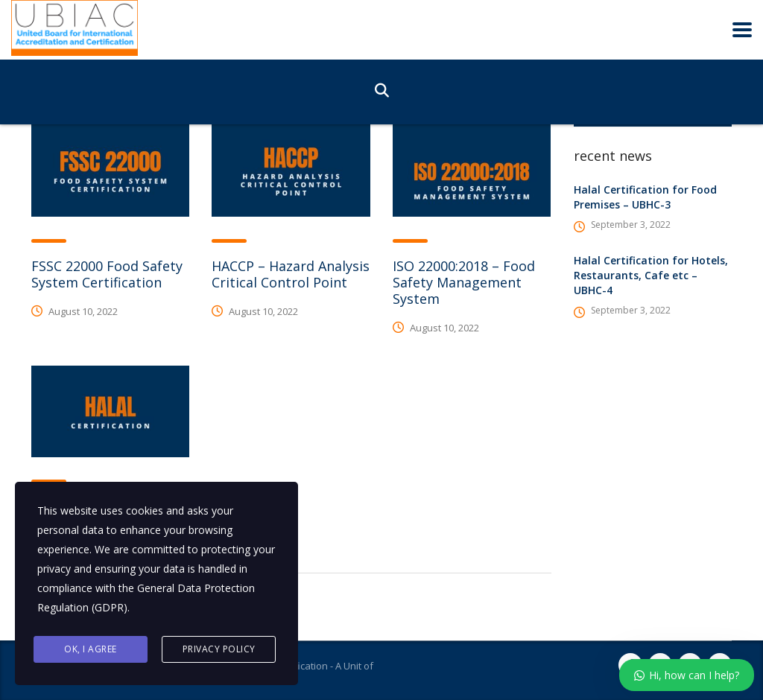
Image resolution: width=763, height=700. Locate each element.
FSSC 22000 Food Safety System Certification (107, 274)
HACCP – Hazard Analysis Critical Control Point (291, 274)
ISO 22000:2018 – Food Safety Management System (464, 282)
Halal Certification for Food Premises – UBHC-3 (645, 197)
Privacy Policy (219, 649)
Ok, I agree (91, 649)
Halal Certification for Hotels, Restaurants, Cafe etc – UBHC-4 (651, 275)
